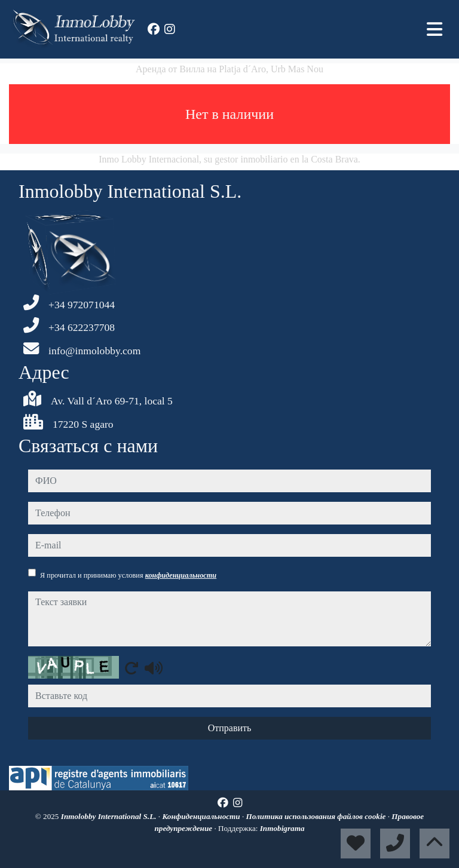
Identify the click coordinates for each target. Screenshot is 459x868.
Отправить (230, 728)
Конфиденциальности (202, 816)
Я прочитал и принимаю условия (128, 575)
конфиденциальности (181, 575)
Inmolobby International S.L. (110, 816)
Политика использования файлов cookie (317, 816)
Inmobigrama (282, 828)
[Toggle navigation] (434, 29)
